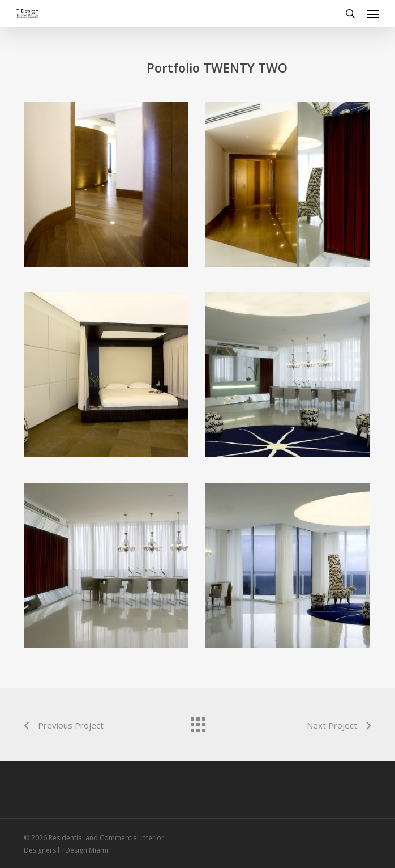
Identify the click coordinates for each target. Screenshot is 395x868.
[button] (373, 14)
